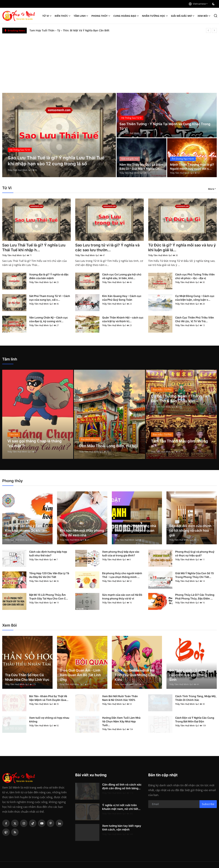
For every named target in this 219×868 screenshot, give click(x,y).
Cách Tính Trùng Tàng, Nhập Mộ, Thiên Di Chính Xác (196, 698)
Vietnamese (197, 4)
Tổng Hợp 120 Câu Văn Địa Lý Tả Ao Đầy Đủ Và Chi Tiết (49, 575)
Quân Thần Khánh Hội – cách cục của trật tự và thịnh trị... (123, 319)
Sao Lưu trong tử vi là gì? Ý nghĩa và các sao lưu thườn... (107, 248)
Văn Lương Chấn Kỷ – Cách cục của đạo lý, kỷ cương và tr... (48, 319)
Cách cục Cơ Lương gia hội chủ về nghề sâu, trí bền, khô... (122, 276)
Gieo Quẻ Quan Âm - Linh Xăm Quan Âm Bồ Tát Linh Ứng (80, 675)
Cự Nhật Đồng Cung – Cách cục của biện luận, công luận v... (195, 298)
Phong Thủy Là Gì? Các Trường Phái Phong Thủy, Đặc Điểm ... (195, 597)
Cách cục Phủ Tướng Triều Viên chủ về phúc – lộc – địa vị (195, 276)
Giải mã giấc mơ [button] (183, 16)
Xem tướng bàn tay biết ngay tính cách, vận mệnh (122, 828)
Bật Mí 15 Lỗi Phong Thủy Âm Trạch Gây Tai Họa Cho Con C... (49, 597)
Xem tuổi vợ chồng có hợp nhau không (49, 720)
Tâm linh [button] (81, 16)
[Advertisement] (110, 61)
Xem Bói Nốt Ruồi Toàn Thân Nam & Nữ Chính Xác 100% (120, 698)
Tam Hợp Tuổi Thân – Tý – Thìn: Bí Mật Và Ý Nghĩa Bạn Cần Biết (69, 30)
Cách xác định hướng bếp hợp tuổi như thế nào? (48, 554)
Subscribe (208, 804)
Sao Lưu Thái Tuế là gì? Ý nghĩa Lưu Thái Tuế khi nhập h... (34, 248)
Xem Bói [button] (204, 16)
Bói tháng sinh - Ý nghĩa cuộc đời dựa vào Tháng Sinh (188, 675)
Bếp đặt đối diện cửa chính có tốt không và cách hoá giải (190, 530)
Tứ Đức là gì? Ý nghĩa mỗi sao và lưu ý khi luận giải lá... (182, 248)
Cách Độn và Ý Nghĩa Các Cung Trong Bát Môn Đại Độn (195, 720)
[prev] (208, 30)
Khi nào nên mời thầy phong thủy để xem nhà (82, 533)
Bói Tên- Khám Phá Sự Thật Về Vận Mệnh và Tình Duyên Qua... (49, 698)
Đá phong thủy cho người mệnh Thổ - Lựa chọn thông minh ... (122, 575)
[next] (214, 30)
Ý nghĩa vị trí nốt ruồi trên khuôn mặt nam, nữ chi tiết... (121, 807)
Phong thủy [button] (101, 16)
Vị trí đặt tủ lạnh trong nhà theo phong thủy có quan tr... (135, 530)
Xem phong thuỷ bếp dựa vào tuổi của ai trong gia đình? (121, 554)
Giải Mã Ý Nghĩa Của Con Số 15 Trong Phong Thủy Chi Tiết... (194, 575)
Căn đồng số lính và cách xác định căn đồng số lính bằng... (122, 786)
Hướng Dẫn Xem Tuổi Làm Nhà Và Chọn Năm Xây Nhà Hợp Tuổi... (121, 721)
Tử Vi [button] (47, 16)
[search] (216, 16)
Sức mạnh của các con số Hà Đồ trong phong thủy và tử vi (122, 597)
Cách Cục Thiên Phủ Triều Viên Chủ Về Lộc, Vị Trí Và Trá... (195, 319)
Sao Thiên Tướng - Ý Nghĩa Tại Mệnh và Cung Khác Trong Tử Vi (165, 126)
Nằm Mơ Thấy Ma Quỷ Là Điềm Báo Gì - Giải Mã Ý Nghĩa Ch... (141, 167)
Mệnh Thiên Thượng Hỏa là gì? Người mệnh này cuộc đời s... (192, 167)
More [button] (211, 189)
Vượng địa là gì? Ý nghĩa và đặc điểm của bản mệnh (49, 276)
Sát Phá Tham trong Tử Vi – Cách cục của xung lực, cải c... (50, 298)
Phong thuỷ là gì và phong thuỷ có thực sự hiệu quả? (195, 554)
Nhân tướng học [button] (155, 16)
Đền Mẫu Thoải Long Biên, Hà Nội (108, 446)
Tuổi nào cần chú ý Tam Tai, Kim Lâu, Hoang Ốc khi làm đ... (27, 530)
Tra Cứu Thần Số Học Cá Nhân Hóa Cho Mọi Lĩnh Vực (27, 677)
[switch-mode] (214, 4)
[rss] (15, 832)
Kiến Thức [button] (63, 16)
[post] (59, 135)
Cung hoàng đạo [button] (126, 16)
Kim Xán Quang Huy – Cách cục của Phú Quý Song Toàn (122, 298)
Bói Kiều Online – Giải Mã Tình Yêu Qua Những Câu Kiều (135, 675)
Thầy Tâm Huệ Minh (18, 170)
